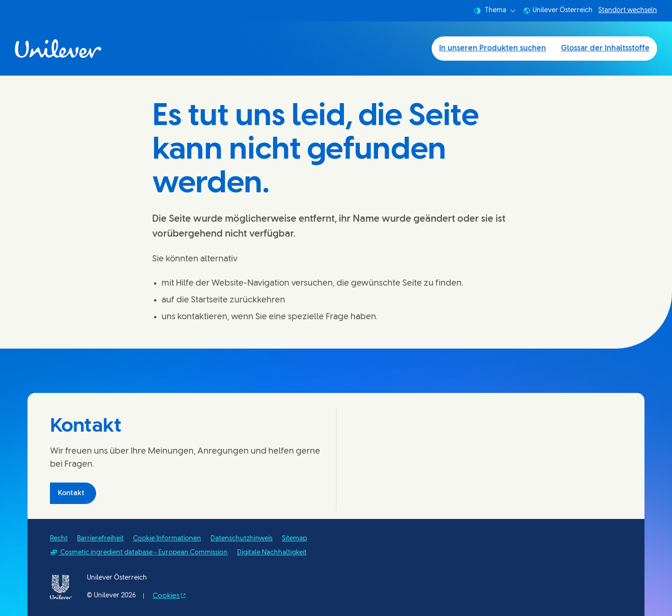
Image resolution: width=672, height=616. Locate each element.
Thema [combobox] (495, 11)
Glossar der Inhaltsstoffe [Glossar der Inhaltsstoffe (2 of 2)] (605, 48)
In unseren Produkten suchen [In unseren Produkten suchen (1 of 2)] (493, 48)
